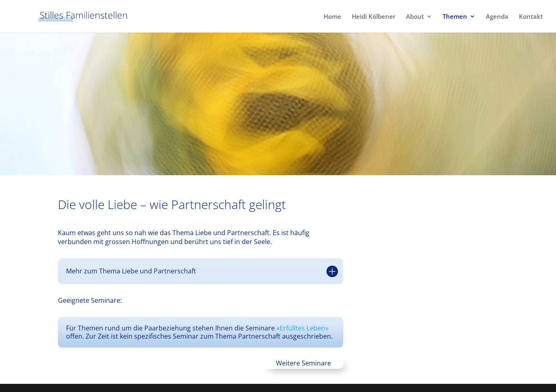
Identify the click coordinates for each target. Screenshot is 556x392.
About (415, 17)
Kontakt (531, 17)
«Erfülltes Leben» (302, 328)
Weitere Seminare (303, 363)
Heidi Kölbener (374, 17)
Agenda (497, 17)
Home (332, 17)
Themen (455, 17)
